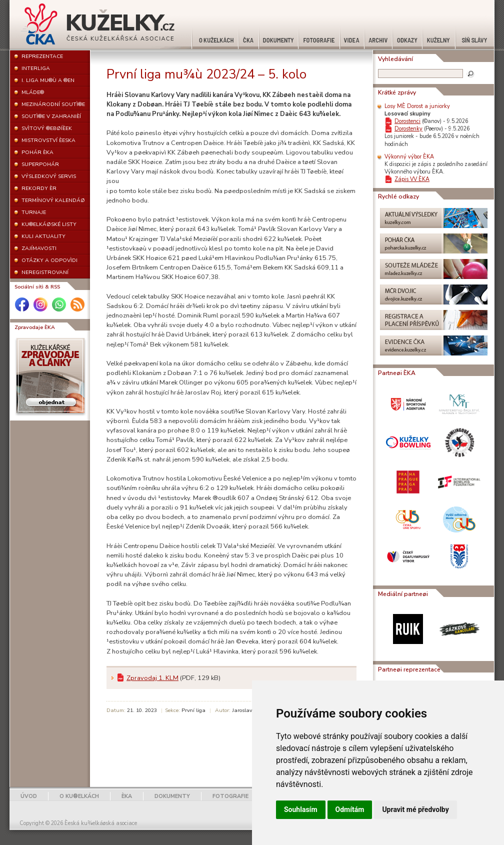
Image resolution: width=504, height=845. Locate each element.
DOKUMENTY (172, 796)
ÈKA (127, 796)
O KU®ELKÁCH (79, 796)
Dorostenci (407, 121)
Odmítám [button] (350, 809)
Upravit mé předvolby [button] (415, 809)
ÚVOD (29, 796)
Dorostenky (408, 129)
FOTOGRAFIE (230, 796)
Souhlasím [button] (301, 809)
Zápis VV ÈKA (412, 179)
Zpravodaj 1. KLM (152, 678)
